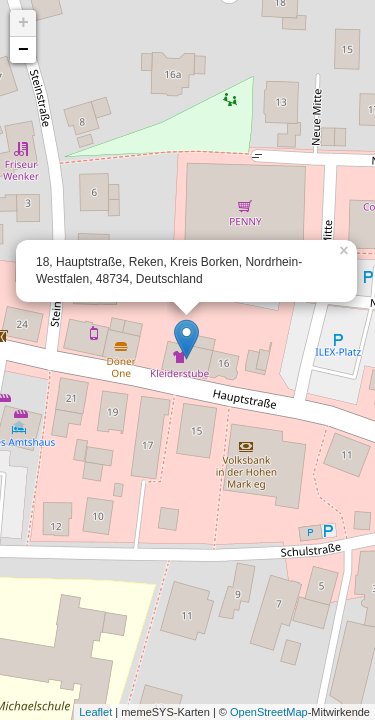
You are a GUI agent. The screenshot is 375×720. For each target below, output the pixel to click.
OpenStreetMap (269, 712)
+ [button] (23, 23)
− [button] (23, 50)
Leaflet (95, 712)
